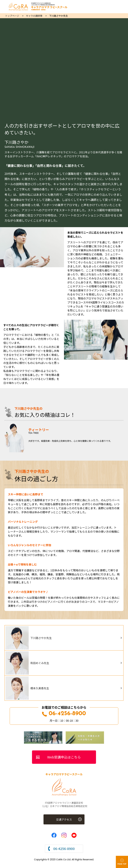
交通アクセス (64, 819)
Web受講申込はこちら (64, 757)
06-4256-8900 (64, 714)
